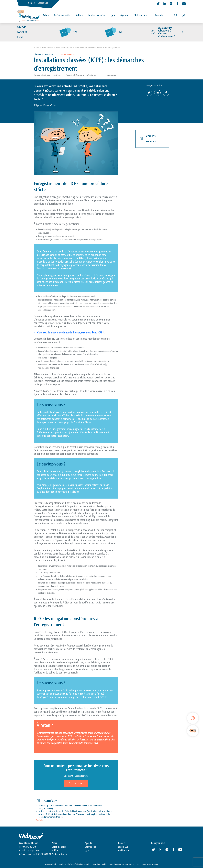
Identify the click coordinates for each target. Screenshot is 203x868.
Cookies (104, 864)
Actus (46, 15)
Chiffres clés (140, 15)
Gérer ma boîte (62, 15)
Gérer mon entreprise (64, 47)
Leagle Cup (43, 3)
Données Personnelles (92, 864)
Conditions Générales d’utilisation (71, 864)
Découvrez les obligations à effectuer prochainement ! (166, 32)
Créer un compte (76, 783)
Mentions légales (51, 864)
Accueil (36, 47)
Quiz (113, 15)
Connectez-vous (82, 776)
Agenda (124, 15)
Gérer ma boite (48, 47)
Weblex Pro (123, 851)
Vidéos (79, 15)
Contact (32, 3)
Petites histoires (96, 15)
